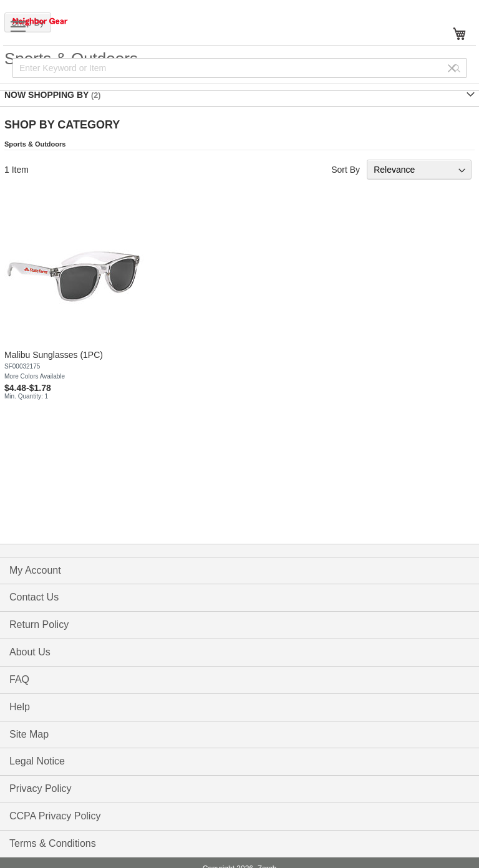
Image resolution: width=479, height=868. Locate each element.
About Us (30, 652)
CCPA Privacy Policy (55, 816)
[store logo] (53, 22)
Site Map (29, 734)
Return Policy (39, 624)
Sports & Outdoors (35, 144)
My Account (35, 570)
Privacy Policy (41, 788)
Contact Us (34, 597)
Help (20, 707)
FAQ (19, 679)
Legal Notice (37, 761)
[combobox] (239, 68)
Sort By (346, 170)
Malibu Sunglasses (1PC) (54, 355)
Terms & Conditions (53, 843)
